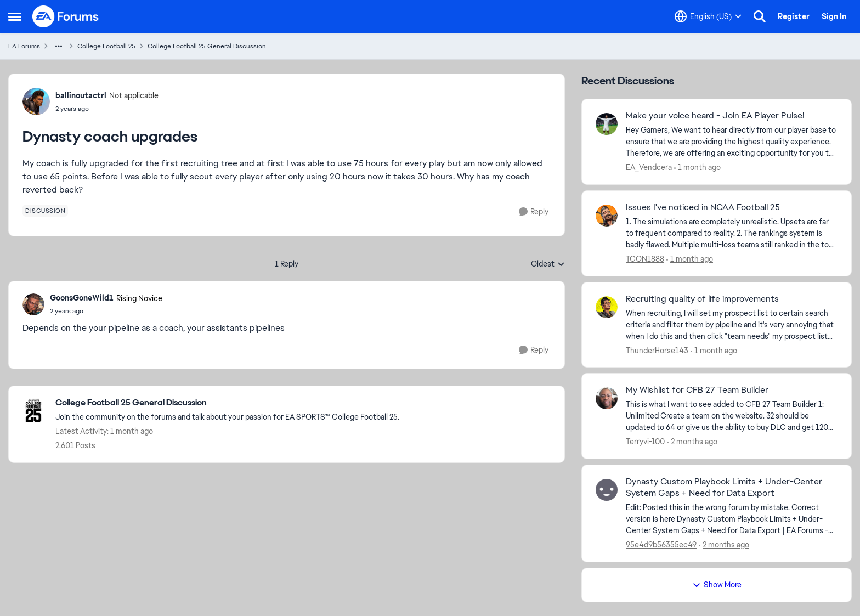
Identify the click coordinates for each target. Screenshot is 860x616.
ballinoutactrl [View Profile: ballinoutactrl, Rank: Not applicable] (81, 95)
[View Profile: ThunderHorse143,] (607, 307)
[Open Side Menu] (15, 16)
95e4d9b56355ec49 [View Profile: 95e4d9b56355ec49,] (661, 545)
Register (794, 16)
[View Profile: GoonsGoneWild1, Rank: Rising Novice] (33, 304)
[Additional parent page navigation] (59, 46)
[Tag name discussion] (45, 211)
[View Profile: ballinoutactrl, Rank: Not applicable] (36, 101)
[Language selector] (708, 16)
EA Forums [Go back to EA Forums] (24, 46)
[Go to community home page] (66, 16)
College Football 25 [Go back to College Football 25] (106, 46)
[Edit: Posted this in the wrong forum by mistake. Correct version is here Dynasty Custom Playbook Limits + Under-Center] (732, 519)
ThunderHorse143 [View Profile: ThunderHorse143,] (657, 350)
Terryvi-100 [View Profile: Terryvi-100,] (645, 442)
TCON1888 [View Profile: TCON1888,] (645, 259)
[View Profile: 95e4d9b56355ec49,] (607, 490)
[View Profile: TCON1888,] (607, 216)
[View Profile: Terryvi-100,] (607, 398)
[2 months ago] (692, 442)
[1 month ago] (697, 168)
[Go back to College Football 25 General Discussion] (227, 403)
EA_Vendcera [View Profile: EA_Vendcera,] (649, 167)
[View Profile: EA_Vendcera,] (607, 124)
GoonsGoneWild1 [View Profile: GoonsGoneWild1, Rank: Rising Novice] (82, 298)
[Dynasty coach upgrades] (106, 311)
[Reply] (534, 212)
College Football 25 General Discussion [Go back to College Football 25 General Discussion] (207, 46)
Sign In (834, 16)
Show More (717, 585)
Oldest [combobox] (548, 264)
